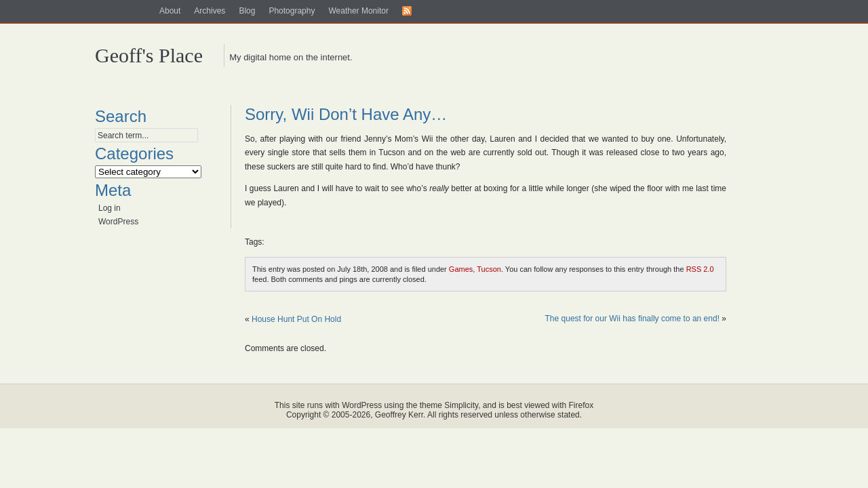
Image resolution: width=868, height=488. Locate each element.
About (170, 11)
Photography (292, 11)
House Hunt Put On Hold (296, 319)
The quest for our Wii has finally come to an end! (632, 319)
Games (461, 269)
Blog (247, 11)
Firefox (581, 405)
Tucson (489, 269)
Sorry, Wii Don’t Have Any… (346, 114)
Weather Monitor (358, 11)
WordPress (118, 222)
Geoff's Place (149, 55)
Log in (110, 208)
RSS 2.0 (700, 269)
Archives (210, 11)
